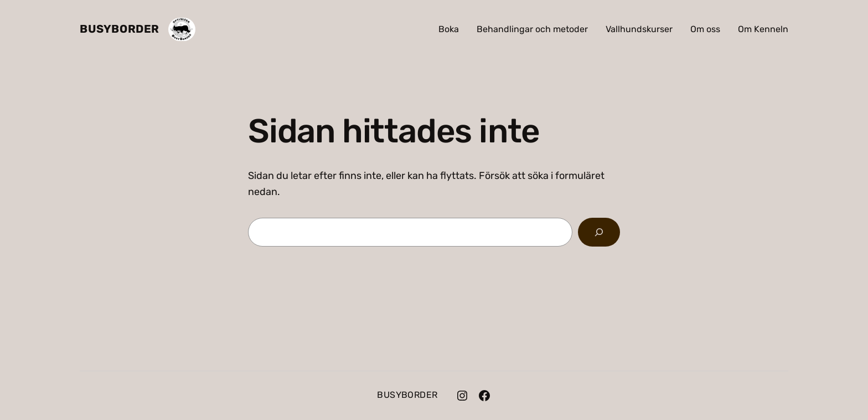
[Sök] (599, 232)
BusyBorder (120, 29)
